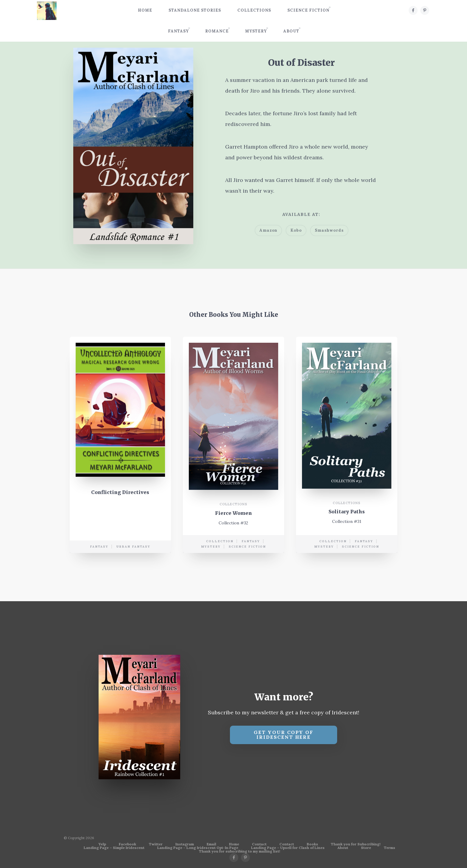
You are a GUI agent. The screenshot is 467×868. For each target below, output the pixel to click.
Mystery (256, 31)
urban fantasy (133, 547)
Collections (254, 10)
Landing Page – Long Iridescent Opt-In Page (198, 848)
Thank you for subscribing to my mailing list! (239, 851)
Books (312, 844)
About (291, 31)
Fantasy (178, 31)
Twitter (156, 844)
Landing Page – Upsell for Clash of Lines (288, 848)
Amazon (268, 230)
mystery (211, 547)
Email (211, 844)
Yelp (102, 844)
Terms (390, 848)
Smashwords (329, 230)
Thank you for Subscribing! (356, 844)
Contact (259, 844)
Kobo (296, 230)
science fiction (247, 547)
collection (220, 542)
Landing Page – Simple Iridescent (114, 848)
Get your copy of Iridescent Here (284, 735)
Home (145, 10)
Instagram (185, 844)
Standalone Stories (195, 10)
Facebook (127, 844)
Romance (217, 31)
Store (366, 848)
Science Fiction (308, 10)
